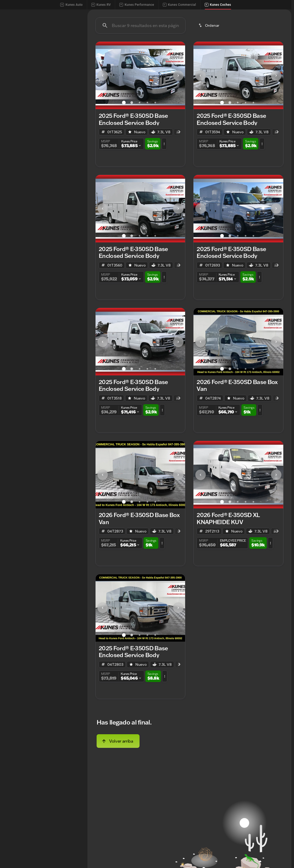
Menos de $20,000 (115, 40)
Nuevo (159, 40)
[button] (102, 117)
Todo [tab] (42, 40)
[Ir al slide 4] (147, 144)
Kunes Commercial (179, 5)
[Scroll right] (286, 40)
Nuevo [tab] (17, 40)
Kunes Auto (71, 5)
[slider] (12, 110)
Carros (263, 40)
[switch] (39, 53)
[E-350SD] (32, 76)
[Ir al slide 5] (155, 144)
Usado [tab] (68, 40)
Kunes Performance (137, 5)
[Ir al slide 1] (124, 144)
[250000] (64, 137)
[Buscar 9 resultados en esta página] (140, 67)
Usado (191, 40)
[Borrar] (63, 172)
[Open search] (279, 18)
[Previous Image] (103, 117)
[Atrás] (65, 66)
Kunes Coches (218, 5)
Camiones (227, 40)
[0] (17, 137)
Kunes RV (101, 5)
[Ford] (12, 76)
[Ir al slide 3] (140, 144)
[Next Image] (178, 117)
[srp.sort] (209, 67)
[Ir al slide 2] (132, 144)
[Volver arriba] (118, 782)
